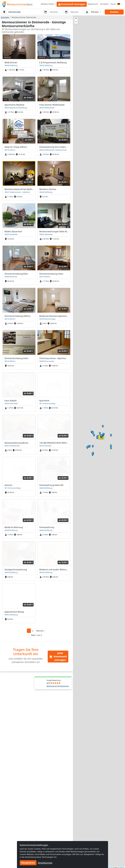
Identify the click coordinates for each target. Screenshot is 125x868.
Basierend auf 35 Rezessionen (58, 686)
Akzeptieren (28, 863)
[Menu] (120, 4)
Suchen (114, 12)
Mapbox (122, 867)
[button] (40, 631)
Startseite (5, 17)
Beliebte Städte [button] (48, 4)
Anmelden (104, 4)
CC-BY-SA (110, 867)
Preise (113, 4)
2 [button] (33, 631)
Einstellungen (45, 863)
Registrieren (93, 4)
